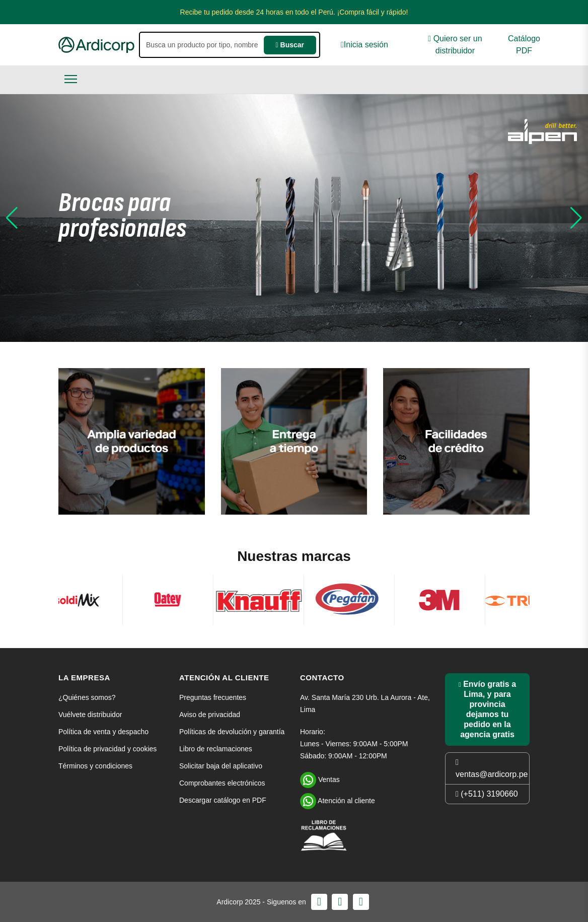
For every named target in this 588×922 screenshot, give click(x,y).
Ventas (320, 778)
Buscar (290, 45)
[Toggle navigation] (71, 79)
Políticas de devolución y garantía (232, 732)
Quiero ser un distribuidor (455, 45)
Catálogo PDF (524, 45)
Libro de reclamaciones (216, 749)
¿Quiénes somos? (87, 697)
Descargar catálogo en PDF (223, 800)
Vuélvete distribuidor (90, 715)
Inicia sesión (364, 45)
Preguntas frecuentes (213, 697)
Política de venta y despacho (103, 732)
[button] (12, 218)
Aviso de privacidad (210, 715)
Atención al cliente (338, 800)
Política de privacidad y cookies (107, 749)
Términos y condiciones (95, 766)
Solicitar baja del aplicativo (221, 766)
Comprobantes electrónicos (222, 783)
